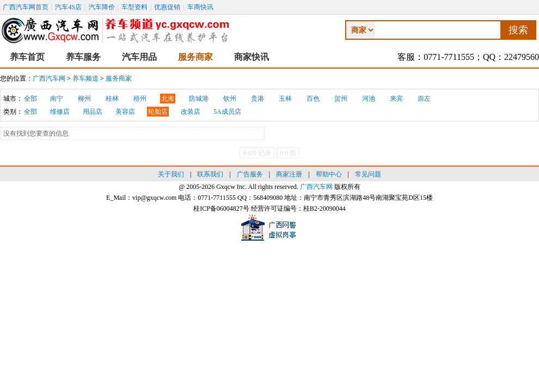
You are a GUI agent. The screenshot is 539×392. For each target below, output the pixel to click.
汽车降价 (102, 7)
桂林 (112, 99)
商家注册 (289, 174)
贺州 (341, 99)
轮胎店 (158, 112)
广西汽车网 (49, 78)
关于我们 (171, 174)
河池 (369, 99)
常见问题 (368, 174)
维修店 (60, 112)
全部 (30, 99)
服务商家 (195, 57)
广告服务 (250, 174)
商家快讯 (252, 57)
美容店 (125, 112)
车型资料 (134, 7)
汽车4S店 (68, 7)
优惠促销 (167, 7)
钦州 (230, 99)
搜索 (518, 30)
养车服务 (83, 57)
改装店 (191, 112)
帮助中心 (329, 174)
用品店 (93, 112)
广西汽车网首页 (26, 7)
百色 (313, 99)
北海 (168, 99)
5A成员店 (227, 112)
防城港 (199, 99)
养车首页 (27, 57)
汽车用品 (139, 57)
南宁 (57, 99)
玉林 (285, 99)
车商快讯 (200, 7)
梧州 (140, 99)
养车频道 (85, 78)
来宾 (396, 99)
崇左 (424, 99)
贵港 (258, 99)
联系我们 (210, 174)
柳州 (84, 99)
